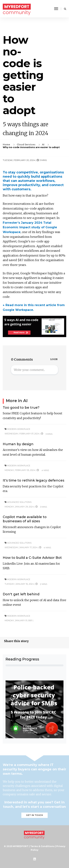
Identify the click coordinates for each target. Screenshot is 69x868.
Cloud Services (26, 145)
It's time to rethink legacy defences (33, 480)
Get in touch (34, 815)
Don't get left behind (21, 594)
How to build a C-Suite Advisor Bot (32, 558)
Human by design (18, 444)
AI (43, 145)
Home (6, 145)
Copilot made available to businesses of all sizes (25, 519)
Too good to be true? (21, 408)
